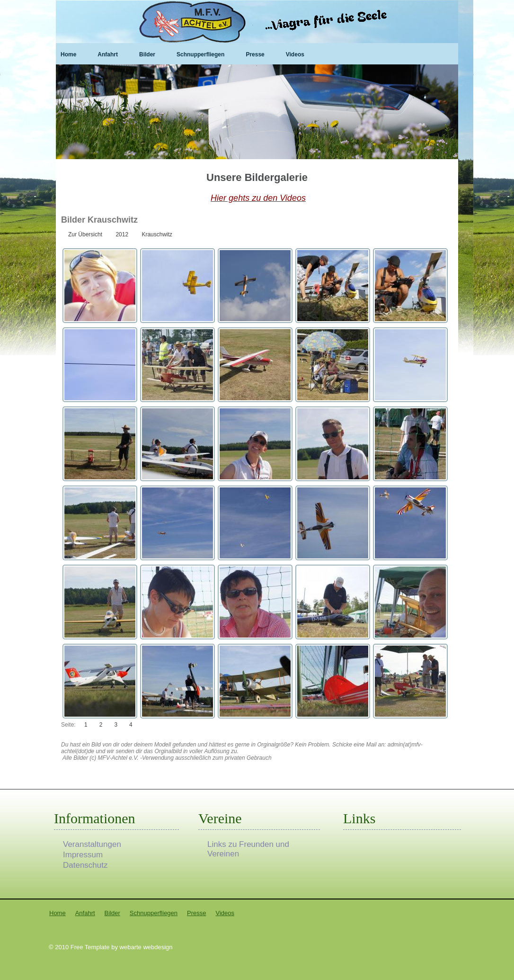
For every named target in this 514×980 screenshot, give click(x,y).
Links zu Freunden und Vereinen (248, 845)
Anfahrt (108, 54)
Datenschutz (85, 865)
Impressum (83, 855)
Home (68, 54)
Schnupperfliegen (200, 54)
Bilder (147, 54)
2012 (122, 234)
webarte (131, 947)
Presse (255, 54)
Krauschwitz (157, 234)
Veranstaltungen (92, 844)
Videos (295, 54)
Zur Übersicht (85, 234)
